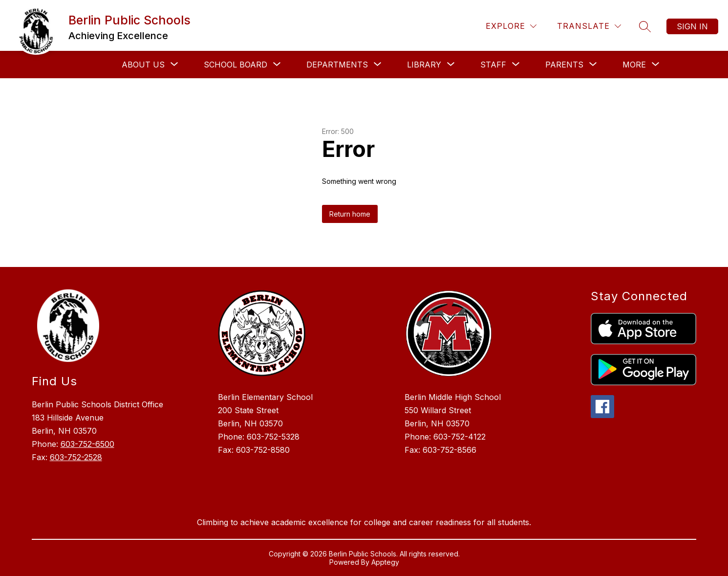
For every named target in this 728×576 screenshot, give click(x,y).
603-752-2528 (76, 457)
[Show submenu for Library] (424, 65)
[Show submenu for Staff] (493, 65)
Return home (350, 214)
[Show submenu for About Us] (143, 65)
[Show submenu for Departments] (337, 65)
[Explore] (511, 26)
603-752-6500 (87, 444)
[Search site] (645, 26)
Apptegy (385, 562)
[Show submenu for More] (634, 65)
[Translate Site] (589, 26)
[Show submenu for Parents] (564, 65)
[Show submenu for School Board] (236, 65)
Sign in (692, 26)
